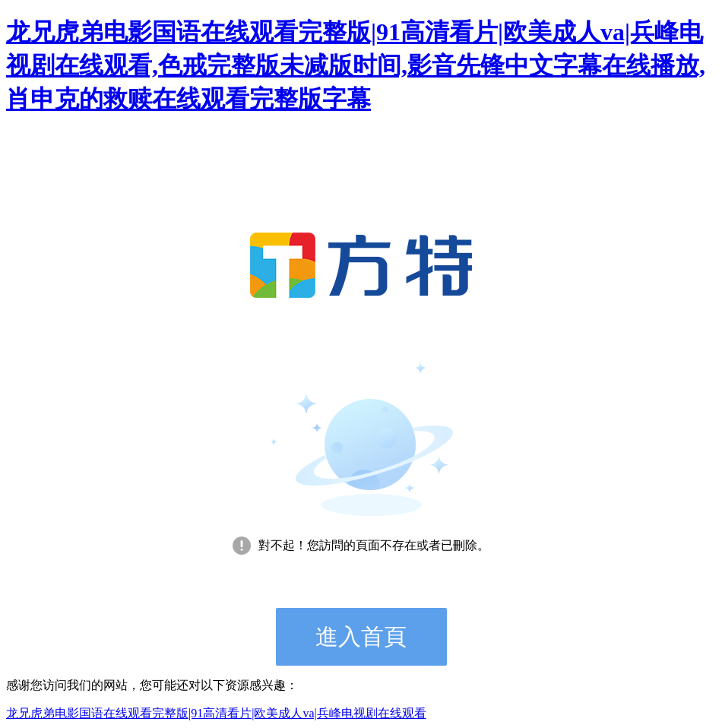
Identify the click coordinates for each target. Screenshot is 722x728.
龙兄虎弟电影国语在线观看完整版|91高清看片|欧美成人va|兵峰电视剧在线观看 (216, 713)
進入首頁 (361, 636)
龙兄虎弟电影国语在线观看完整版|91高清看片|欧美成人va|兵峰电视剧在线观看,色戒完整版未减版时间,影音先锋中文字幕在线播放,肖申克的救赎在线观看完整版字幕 (356, 65)
